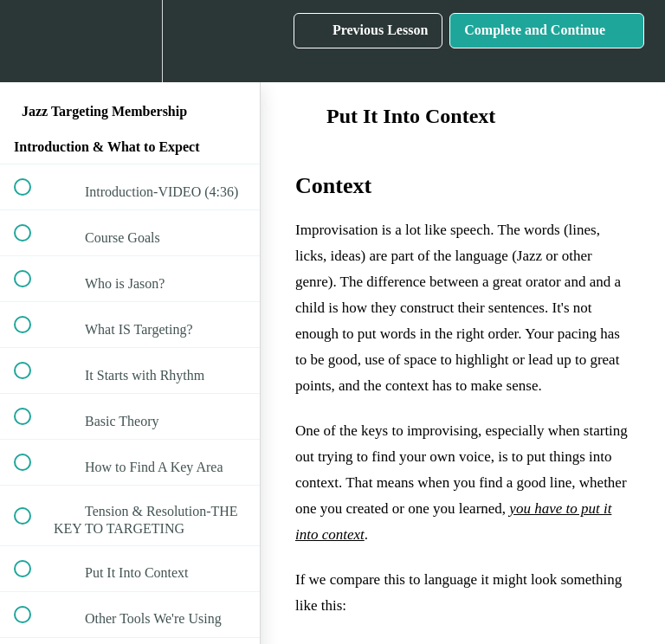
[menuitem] (130, 41)
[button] (32, 41)
